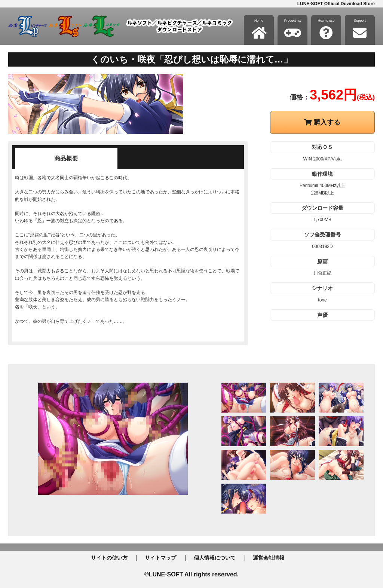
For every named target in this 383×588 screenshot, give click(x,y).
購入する (322, 122)
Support (360, 29)
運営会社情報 (269, 558)
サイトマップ (160, 558)
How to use (326, 29)
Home (259, 29)
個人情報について (215, 558)
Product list (293, 29)
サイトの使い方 (109, 558)
